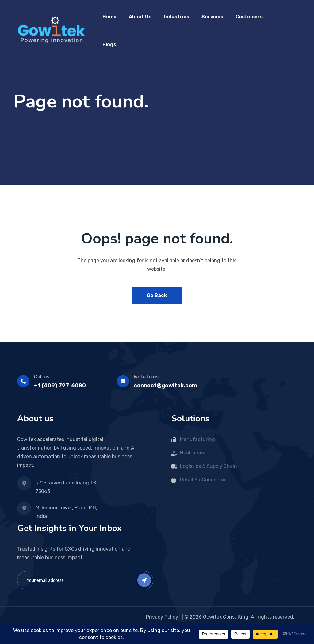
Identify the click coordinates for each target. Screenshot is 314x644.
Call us (42, 377)
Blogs (109, 45)
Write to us (146, 377)
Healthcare (193, 453)
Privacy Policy (163, 617)
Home (109, 17)
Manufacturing (198, 439)
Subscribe (144, 580)
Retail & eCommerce (203, 480)
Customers (249, 17)
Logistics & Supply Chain (209, 466)
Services (212, 17)
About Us (140, 17)
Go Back (157, 295)
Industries (176, 17)
